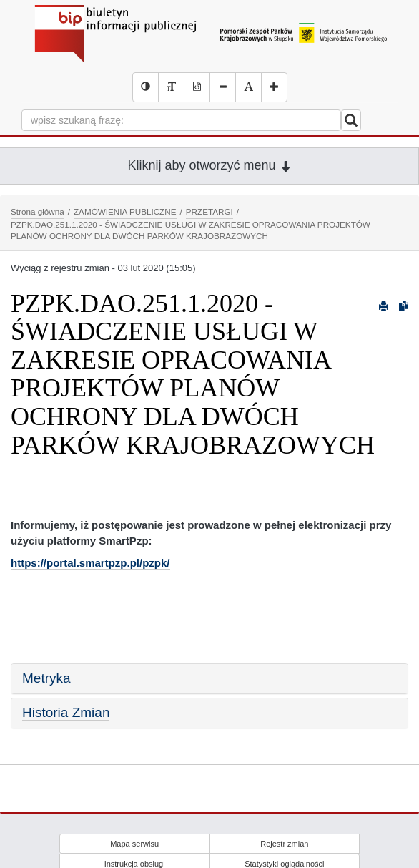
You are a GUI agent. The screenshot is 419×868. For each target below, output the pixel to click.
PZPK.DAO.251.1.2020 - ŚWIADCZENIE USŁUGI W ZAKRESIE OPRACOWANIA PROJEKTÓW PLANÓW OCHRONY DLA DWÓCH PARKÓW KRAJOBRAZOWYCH (191, 230)
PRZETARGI (209, 211)
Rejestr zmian (284, 844)
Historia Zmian (66, 712)
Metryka (46, 678)
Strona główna (38, 211)
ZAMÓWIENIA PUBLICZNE (125, 211)
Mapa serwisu (134, 844)
